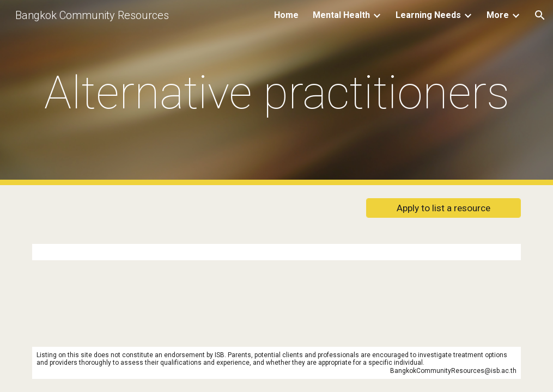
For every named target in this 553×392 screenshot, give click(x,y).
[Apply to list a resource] (443, 208)
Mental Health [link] (341, 15)
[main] (276, 93)
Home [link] (286, 15)
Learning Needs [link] (428, 15)
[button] (540, 15)
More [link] (498, 15)
